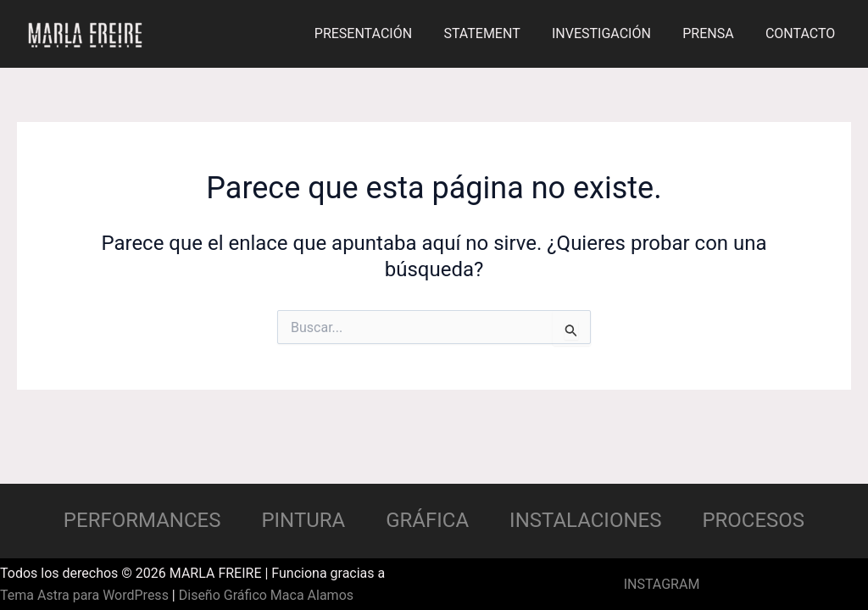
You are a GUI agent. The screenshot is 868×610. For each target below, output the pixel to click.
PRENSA (715, 33)
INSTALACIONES (585, 520)
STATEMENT (498, 33)
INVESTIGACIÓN (612, 33)
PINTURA (303, 520)
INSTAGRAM (662, 584)
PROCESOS (753, 520)
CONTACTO (803, 33)
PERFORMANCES (142, 520)
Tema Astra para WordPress (84, 595)
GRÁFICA (427, 520)
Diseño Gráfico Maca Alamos (266, 595)
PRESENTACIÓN (384, 33)
